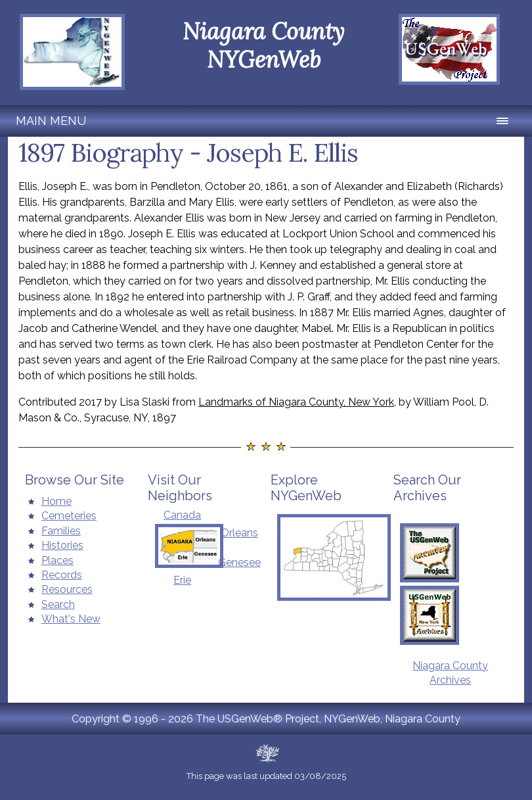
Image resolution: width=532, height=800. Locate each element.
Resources (67, 589)
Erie (182, 580)
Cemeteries (69, 516)
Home (56, 501)
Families (61, 531)
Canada (182, 515)
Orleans (239, 533)
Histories (62, 545)
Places (57, 560)
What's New (71, 619)
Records (62, 575)
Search (58, 604)
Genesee (239, 562)
